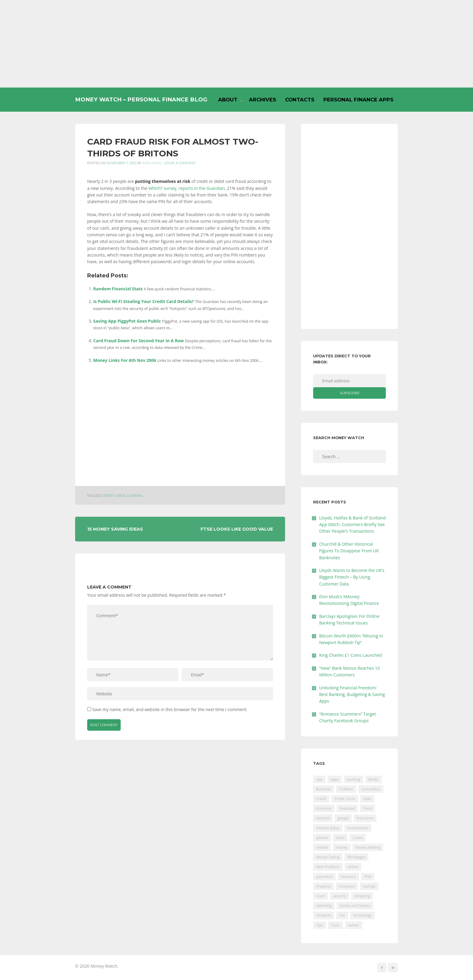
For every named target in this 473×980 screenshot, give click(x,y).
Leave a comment (180, 163)
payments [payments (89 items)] (324, 877)
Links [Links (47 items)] (340, 838)
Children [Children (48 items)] (346, 789)
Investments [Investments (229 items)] (358, 828)
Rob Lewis (152, 163)
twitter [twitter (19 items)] (354, 925)
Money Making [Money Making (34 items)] (368, 847)
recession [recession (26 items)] (347, 886)
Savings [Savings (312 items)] (369, 886)
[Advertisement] (237, 44)
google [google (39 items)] (343, 818)
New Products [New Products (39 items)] (328, 867)
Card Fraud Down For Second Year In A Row (138, 341)
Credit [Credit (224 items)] (321, 799)
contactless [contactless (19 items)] (371, 789)
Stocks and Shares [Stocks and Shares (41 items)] (355, 906)
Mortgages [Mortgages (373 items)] (356, 857)
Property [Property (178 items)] (324, 886)
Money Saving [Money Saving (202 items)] (328, 857)
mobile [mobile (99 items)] (322, 847)
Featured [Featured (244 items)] (347, 808)
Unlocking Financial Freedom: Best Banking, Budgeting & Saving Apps (352, 694)
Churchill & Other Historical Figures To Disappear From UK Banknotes (349, 551)
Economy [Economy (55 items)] (324, 808)
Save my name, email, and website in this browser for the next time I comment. (170, 709)
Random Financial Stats (118, 289)
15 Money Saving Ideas (115, 529)
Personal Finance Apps (358, 100)
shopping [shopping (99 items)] (362, 896)
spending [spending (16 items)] (324, 906)
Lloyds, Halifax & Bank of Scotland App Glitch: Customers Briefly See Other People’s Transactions (352, 525)
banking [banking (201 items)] (354, 779)
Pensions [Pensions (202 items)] (348, 877)
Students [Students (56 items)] (324, 915)
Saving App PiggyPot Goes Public (127, 321)
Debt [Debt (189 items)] (367, 799)
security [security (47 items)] (340, 896)
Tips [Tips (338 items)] (320, 925)
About (228, 100)
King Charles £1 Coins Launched (351, 655)
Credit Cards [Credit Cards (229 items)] (345, 799)
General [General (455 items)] (323, 818)
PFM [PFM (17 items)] (368, 877)
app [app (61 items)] (319, 779)
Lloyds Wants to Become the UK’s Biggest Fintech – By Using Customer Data (352, 577)
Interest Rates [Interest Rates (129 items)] (328, 828)
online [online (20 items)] (353, 867)
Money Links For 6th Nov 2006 (125, 360)
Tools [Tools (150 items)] (335, 925)
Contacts (300, 100)
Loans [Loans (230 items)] (358, 838)
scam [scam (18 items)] (321, 896)
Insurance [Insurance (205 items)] (365, 818)
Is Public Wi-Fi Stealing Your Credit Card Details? (144, 301)
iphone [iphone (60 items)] (322, 838)
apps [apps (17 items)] (335, 779)
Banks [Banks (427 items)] (373, 779)
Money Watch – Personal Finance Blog (141, 99)
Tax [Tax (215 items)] (342, 915)
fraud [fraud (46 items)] (367, 808)
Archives (262, 100)
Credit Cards (114, 496)
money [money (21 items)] (341, 847)
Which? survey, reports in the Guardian (187, 188)
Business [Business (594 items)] (324, 789)
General (135, 496)
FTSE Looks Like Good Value (237, 529)
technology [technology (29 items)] (362, 915)
